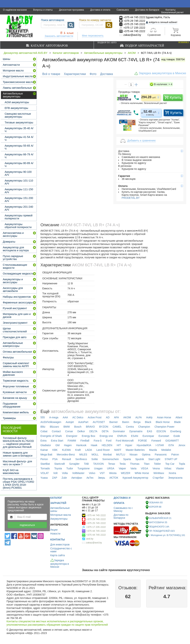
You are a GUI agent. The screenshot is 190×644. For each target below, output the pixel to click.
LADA (89, 450)
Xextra (172, 473)
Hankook (81, 445)
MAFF (118, 450)
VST (102, 473)
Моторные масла (61, 515)
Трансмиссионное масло (18, 82)
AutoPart (83, 422)
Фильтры (8, 357)
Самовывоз (123, 10)
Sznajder (74, 464)
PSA (55, 459)
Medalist (166, 450)
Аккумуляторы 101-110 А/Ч (19, 182)
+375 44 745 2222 (96, 515)
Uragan (98, 468)
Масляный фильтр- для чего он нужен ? (17, 463)
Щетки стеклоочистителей (15, 330)
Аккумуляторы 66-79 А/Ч (19, 156)
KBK (55, 450)
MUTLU (121, 455)
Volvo (92, 473)
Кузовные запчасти (15, 392)
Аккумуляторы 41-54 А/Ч (19, 138)
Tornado (45, 468)
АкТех (90, 478)
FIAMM (72, 441)
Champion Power (164, 427)
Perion (44, 459)
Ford (109, 441)
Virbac (168, 468)
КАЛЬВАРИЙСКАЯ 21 (160, 518)
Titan (147, 464)
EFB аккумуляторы (16, 108)
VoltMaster (78, 473)
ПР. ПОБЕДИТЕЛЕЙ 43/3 (162, 531)
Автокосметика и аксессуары (13, 234)
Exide (177, 436)
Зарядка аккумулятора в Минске (162, 73)
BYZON (104, 427)
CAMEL (117, 427)
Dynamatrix (136, 431)
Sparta (127, 459)
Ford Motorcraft (125, 441)
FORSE (142, 441)
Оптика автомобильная (17, 352)
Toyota (58, 468)
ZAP (55, 478)
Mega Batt (46, 455)
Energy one (106, 436)
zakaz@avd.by (94, 543)
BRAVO (90, 427)
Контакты (171, 10)
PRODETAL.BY (130, 198)
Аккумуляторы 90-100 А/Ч (18, 173)
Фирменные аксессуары (18, 303)
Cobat (44, 431)
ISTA (171, 445)
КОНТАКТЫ (58, 540)
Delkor (81, 431)
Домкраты (9, 242)
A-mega (54, 417)
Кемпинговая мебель (16, 412)
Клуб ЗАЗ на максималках (11, 472)
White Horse (142, 473)
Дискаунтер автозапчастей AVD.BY (26, 53)
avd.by (90, 539)
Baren (126, 422)
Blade (178, 422)
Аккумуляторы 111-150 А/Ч (19, 191)
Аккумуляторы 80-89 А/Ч (19, 165)
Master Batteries (135, 450)
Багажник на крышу (15, 398)
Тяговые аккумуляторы (19, 122)
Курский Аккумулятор (135, 478)
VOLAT (45, 473)
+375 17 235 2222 (96, 527)
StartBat (45, 464)
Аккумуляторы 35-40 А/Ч (19, 130)
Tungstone (84, 468)
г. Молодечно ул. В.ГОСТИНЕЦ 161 (167, 535)
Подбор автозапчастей (143, 44)
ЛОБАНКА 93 (156, 503)
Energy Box (89, 436)
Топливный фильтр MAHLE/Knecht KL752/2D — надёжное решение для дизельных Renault (18, 442)
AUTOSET (99, 422)
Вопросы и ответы (43, 10)
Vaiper (122, 468)
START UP (171, 459)
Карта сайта (58, 555)
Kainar (44, 450)
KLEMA (66, 450)
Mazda (153, 450)
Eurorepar (148, 436)
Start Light (154, 459)
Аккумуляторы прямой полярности (19, 217)
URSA (111, 468)
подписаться (27, 525)
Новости (55, 534)
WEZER (126, 473)
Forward (156, 441)
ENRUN (122, 436)
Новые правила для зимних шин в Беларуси (18, 454)
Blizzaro (54, 427)
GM (58, 445)
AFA (116, 417)
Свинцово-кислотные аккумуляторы (18, 115)
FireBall (85, 441)
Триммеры (9, 418)
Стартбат (158, 478)
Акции (54, 530)
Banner (114, 422)
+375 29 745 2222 (96, 519)
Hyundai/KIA (144, 445)
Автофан (77, 478)
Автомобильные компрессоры (13, 344)
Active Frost (95, 417)
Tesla (123, 464)
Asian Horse (164, 417)
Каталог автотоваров (49, 45)
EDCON (161, 431)
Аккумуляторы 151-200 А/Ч (19, 200)
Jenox (182, 445)
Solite (95, 459)
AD (108, 417)
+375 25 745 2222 (96, 523)
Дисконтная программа (71, 10)
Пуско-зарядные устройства (13, 258)
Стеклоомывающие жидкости (15, 266)
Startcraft (59, 464)
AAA (65, 417)
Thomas (135, 464)
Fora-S (98, 441)
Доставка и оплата (100, 10)
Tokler (157, 464)
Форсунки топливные (16, 386)
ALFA (139, 417)
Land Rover (103, 450)
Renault (66, 459)
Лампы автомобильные (17, 88)
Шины (6, 59)
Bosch (78, 427)
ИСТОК (114, 478)
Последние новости (12, 430)
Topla (182, 464)
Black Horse (163, 422)
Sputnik (140, 459)
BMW (67, 427)
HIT (119, 445)
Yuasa (44, 478)
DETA (105, 431)
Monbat (108, 455)
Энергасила (175, 478)
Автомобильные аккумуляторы (103, 53)
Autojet (70, 422)
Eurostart (164, 436)
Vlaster (180, 468)
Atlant (179, 417)
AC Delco (78, 417)
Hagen (68, 445)
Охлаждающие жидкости (18, 274)
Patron (175, 455)
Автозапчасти (11, 65)
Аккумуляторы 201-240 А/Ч (19, 208)
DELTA (93, 431)
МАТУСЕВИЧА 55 (158, 522)
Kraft (78, 450)
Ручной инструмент (15, 308)
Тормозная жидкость (16, 381)
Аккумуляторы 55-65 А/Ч (19, 147)
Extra (44, 441)
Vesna (156, 468)
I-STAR (160, 445)
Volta (65, 473)
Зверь (102, 478)
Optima (146, 455)
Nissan (134, 455)
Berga (137, 422)
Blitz (43, 427)
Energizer (72, 436)
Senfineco (81, 459)
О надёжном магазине (15, 10)
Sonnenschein (110, 459)
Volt (55, 473)
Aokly (149, 417)
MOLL (95, 455)
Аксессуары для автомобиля (13, 290)
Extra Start (57, 441)
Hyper (129, 445)
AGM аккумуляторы (17, 102)
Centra (130, 427)
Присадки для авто (15, 337)
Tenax (112, 464)
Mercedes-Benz (66, 455)
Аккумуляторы (59, 519)
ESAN (135, 436)
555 (43, 417)
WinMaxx (159, 473)
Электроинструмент (15, 323)
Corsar (69, 431)
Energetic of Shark (51, 436)
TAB (86, 464)
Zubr (64, 478)
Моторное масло (13, 71)
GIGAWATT (172, 441)
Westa (113, 473)
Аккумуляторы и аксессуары (13, 281)
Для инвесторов (60, 545)
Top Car (170, 464)
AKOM (132, 53)
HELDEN (107, 445)
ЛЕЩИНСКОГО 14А (159, 527)
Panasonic (161, 455)
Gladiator (46, 445)
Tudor (70, 468)
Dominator (119, 431)
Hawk (94, 445)
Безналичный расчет (173, 12)
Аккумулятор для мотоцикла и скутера (16, 249)
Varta (133, 468)
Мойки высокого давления (13, 373)
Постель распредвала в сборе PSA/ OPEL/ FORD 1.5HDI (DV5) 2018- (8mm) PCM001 (18, 483)
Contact (56, 431)
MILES (83, 455)
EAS (150, 431)
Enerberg (176, 431)
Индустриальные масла (18, 76)
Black (148, 422)
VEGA (144, 468)
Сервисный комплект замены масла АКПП (16, 365)
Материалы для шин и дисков (17, 316)
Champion (144, 427)
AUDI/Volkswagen (51, 422)
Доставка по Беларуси (147, 10)
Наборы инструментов (17, 297)
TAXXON (98, 464)
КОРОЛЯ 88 (155, 507)
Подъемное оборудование (12, 405)
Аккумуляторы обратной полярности (18, 226)
